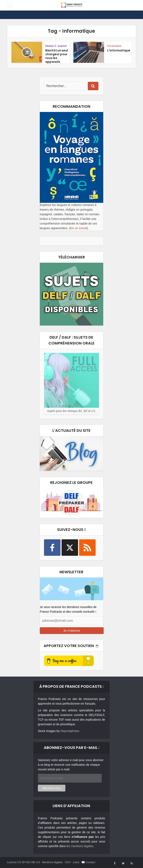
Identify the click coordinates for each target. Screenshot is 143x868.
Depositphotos (70, 731)
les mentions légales (80, 846)
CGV (68, 862)
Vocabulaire (114, 46)
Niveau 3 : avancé (56, 46)
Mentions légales (52, 862)
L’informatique (119, 50)
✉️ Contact (88, 862)
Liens (76, 862)
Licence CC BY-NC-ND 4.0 (24, 862)
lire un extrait (78, 228)
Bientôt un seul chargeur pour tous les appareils (57, 56)
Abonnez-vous (52, 788)
